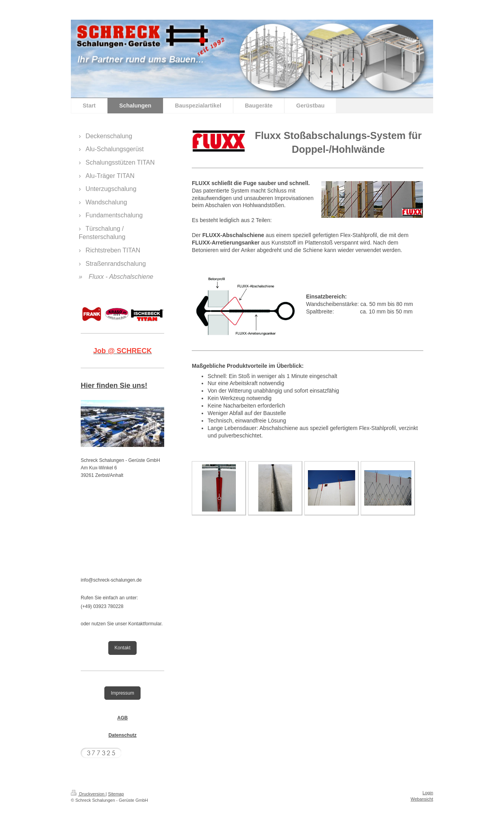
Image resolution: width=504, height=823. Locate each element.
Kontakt (123, 648)
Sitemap (116, 794)
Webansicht (422, 799)
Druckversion (88, 794)
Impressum (122, 693)
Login (428, 793)
